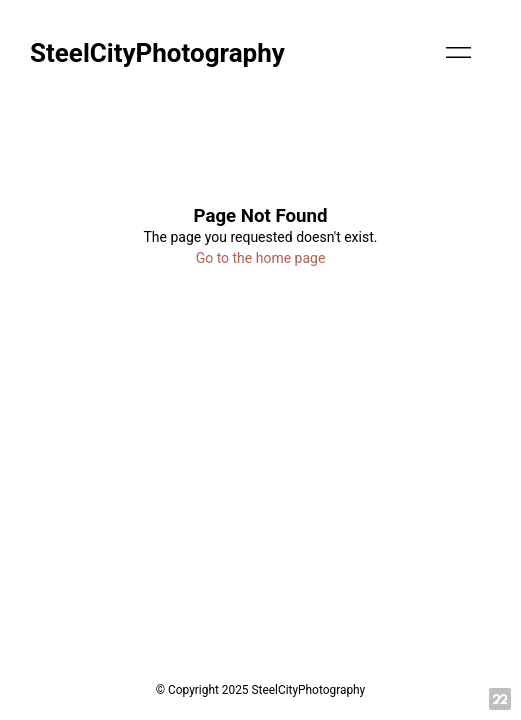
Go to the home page (261, 258)
